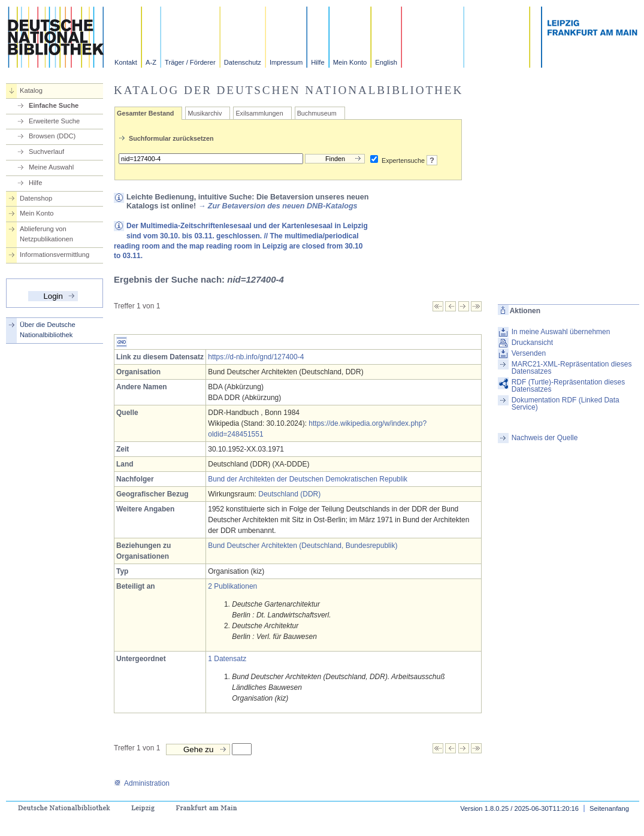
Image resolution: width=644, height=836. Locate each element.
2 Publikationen (232, 586)
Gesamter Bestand (145, 113)
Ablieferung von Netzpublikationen (46, 234)
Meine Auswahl (51, 167)
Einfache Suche (54, 105)
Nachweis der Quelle (545, 438)
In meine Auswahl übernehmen (561, 332)
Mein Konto (350, 62)
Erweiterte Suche (54, 121)
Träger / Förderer (190, 62)
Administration (142, 783)
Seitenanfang (609, 808)
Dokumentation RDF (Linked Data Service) (566, 404)
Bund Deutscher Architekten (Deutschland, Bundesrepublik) (303, 546)
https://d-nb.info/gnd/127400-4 (256, 357)
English (386, 62)
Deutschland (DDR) (289, 494)
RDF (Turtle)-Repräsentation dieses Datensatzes (569, 386)
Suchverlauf (46, 152)
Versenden (529, 353)
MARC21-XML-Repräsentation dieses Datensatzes (572, 368)
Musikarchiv (205, 113)
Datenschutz (243, 62)
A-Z (151, 62)
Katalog (31, 90)
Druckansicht (532, 343)
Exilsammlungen (259, 113)
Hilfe (318, 62)
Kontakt (126, 62)
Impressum (286, 62)
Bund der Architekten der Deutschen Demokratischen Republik (308, 479)
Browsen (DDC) (52, 136)
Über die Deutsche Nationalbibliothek (48, 330)
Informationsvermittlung (55, 255)
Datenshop (36, 198)
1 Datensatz (227, 659)
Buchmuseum (317, 113)
